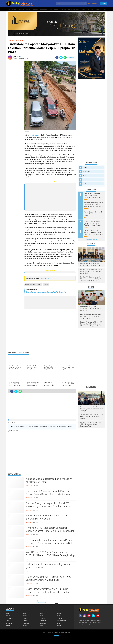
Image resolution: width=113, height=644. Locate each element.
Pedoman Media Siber (85, 622)
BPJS (24, 614)
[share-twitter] (61, 58)
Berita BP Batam (30, 285)
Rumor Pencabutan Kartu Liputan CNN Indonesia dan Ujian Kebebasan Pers (91, 424)
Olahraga (43, 623)
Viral (84, 184)
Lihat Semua (42, 601)
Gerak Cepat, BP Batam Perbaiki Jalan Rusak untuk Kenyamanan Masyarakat (49, 578)
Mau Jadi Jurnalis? (84, 625)
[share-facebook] (57, 58)
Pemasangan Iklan (98, 622)
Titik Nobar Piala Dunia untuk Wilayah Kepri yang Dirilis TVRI (48, 566)
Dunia (25, 618)
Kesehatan (98, 9)
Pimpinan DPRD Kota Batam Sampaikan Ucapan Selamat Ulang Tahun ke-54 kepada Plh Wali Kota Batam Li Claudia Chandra (50, 531)
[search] (71, 3)
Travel (25, 626)
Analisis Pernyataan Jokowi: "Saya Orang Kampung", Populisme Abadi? (92, 416)
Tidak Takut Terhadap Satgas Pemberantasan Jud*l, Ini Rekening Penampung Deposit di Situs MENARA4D (94, 205)
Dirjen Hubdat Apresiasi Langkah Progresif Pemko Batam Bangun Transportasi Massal (49, 493)
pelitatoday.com (35, 135)
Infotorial (43, 621)
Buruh (25, 616)
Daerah (28, 9)
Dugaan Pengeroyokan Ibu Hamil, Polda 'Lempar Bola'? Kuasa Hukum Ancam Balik (92, 271)
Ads (57, 636)
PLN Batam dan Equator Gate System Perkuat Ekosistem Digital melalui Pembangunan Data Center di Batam (50, 543)
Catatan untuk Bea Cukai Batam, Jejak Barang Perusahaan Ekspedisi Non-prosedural (93, 195)
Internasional (62, 621)
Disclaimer (100, 620)
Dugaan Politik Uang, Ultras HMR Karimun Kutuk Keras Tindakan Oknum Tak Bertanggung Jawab (91, 324)
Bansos (42, 614)
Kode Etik (88, 620)
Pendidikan (86, 172)
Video (85, 180)
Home (9, 9)
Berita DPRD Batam (74, 9)
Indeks (14, 9)
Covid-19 (86, 176)
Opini (59, 623)
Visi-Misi (81, 620)
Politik (84, 9)
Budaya (8, 616)
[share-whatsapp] (65, 58)
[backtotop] (57, 605)
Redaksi (94, 620)
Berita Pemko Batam (46, 9)
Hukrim (8, 621)
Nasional (35, 9)
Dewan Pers (10, 618)
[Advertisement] (15, 89)
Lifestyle (63, 9)
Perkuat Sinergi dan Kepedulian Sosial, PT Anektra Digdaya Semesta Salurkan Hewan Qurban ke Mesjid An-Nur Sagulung (48, 506)
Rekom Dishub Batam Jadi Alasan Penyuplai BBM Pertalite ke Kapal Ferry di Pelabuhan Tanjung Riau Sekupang (93, 223)
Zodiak (59, 626)
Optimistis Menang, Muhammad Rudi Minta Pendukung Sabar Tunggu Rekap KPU (91, 316)
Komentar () (72, 58)
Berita (59, 614)
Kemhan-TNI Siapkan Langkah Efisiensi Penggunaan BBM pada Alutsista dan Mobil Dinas (91, 279)
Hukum (56, 9)
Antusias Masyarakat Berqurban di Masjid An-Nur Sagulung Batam (49, 480)
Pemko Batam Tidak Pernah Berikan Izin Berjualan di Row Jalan (47, 517)
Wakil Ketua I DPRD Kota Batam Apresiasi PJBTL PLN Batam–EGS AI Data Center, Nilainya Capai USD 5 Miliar (51, 555)
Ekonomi (91, 9)
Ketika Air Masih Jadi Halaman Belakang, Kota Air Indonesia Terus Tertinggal (92, 409)
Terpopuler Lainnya (91, 240)
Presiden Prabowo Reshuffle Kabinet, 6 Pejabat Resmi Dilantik (91, 265)
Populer (103, 3)
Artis (8, 614)
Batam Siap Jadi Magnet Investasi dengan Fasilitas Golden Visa (46, 292)
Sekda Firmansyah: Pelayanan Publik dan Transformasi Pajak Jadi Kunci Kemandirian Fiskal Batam (49, 592)
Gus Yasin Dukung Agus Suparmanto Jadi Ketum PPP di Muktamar (91, 309)
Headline (21, 9)
